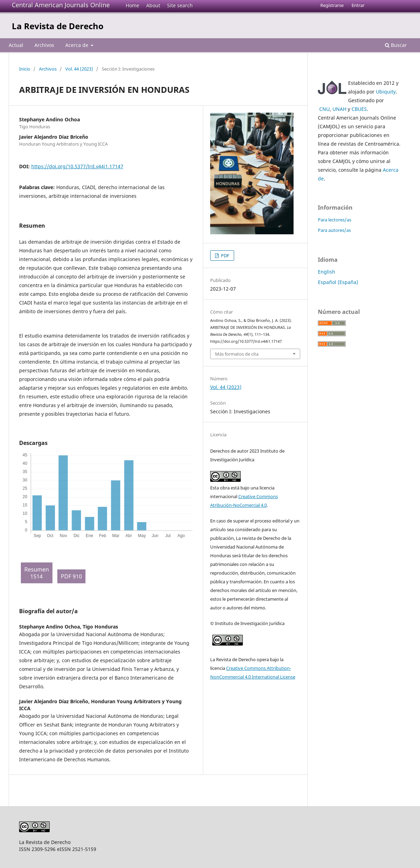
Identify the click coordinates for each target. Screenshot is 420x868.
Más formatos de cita (237, 354)
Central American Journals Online (61, 5)
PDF (225, 255)
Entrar (358, 5)
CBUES (359, 109)
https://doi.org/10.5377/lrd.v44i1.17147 (77, 166)
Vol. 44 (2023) (79, 69)
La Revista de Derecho (58, 26)
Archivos (44, 45)
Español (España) (338, 282)
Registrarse (332, 5)
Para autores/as (334, 230)
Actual (16, 45)
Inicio (25, 69)
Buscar (396, 45)
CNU (324, 109)
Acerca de (77, 45)
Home (133, 5)
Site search (180, 5)
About (153, 5)
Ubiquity (386, 92)
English (327, 272)
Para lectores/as (335, 220)
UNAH (339, 109)
